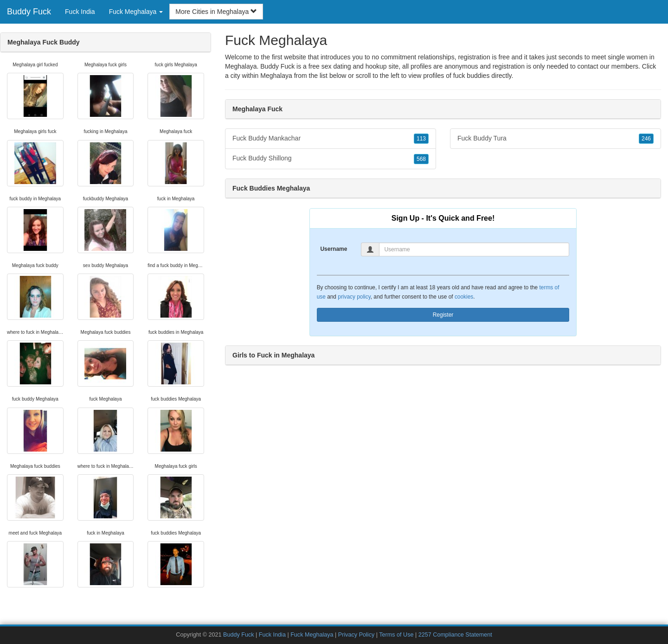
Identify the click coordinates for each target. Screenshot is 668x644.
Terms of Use (396, 635)
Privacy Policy (356, 635)
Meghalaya (276, 76)
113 (421, 139)
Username (334, 249)
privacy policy (354, 297)
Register (443, 315)
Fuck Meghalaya (312, 635)
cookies (464, 297)
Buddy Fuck (29, 12)
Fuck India (80, 12)
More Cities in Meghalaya (216, 12)
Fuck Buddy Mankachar (331, 139)
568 (421, 159)
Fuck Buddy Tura (556, 139)
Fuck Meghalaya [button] (136, 12)
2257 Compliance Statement (455, 635)
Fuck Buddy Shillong (331, 159)
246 (646, 139)
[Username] (474, 249)
